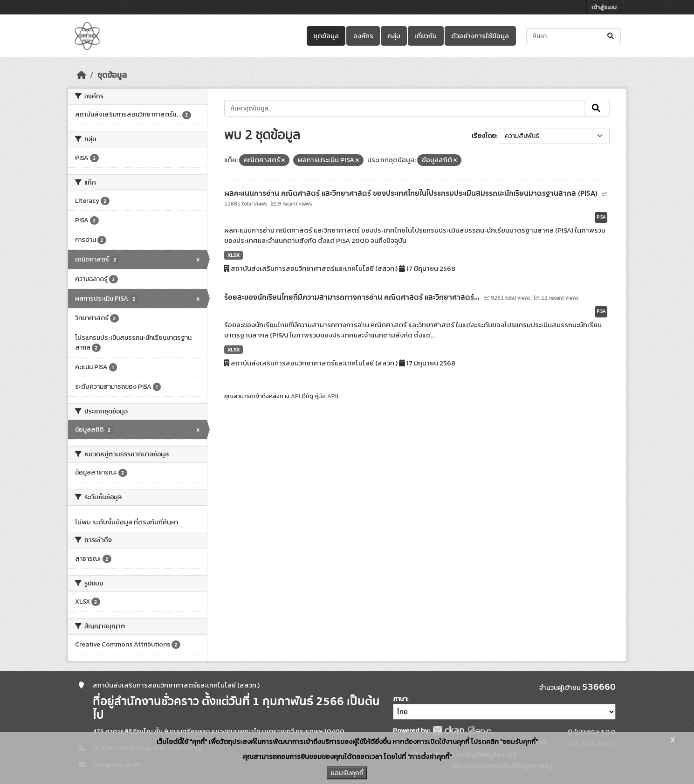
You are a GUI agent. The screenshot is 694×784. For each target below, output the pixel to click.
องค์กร (363, 36)
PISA (601, 217)
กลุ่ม (394, 36)
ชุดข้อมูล (326, 36)
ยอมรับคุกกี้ (347, 773)
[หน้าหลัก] (82, 75)
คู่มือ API (326, 396)
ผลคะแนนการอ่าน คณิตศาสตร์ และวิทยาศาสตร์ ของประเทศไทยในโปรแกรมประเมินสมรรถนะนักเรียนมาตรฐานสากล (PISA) (412, 193)
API (295, 396)
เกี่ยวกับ (426, 36)
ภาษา (400, 699)
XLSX (234, 255)
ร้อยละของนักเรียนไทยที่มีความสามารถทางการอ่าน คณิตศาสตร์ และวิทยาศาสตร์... (353, 297)
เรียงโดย (484, 136)
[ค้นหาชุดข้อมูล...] (574, 36)
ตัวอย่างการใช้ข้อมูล (480, 36)
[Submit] (611, 36)
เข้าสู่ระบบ (604, 7)
